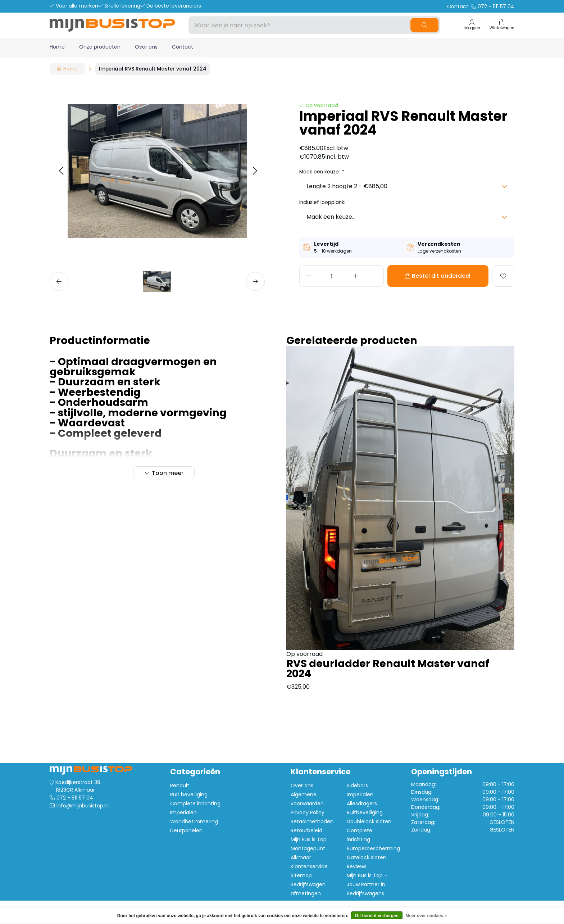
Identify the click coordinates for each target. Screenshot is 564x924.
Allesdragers (362, 803)
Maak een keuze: (322, 172)
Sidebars (357, 785)
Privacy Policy (308, 812)
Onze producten (100, 47)
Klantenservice (309, 866)
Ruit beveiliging (189, 794)
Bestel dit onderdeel (421, 276)
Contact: (481, 6)
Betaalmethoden (312, 821)
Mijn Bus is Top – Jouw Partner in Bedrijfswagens (367, 884)
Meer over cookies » (426, 916)
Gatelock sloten (367, 857)
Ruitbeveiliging (365, 812)
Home (57, 47)
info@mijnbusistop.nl (83, 806)
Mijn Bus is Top (309, 839)
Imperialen (183, 812)
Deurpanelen (186, 830)
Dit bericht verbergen (377, 916)
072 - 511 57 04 (75, 798)
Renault (180, 785)
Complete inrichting (195, 803)
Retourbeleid (306, 830)
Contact (183, 47)
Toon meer (168, 473)
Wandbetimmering (194, 821)
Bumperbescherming (373, 848)
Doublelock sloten (369, 821)
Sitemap (301, 875)
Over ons (146, 47)
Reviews (357, 866)
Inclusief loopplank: (322, 202)
